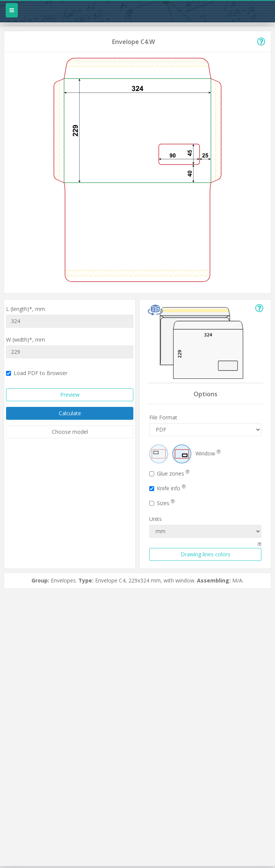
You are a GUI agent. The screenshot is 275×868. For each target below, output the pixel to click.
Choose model (70, 432)
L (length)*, (26, 309)
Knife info (167, 488)
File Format (163, 417)
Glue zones (169, 473)
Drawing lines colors (205, 554)
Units (155, 519)
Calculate (70, 413)
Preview (70, 395)
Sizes (162, 503)
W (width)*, (26, 340)
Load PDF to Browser (37, 373)
